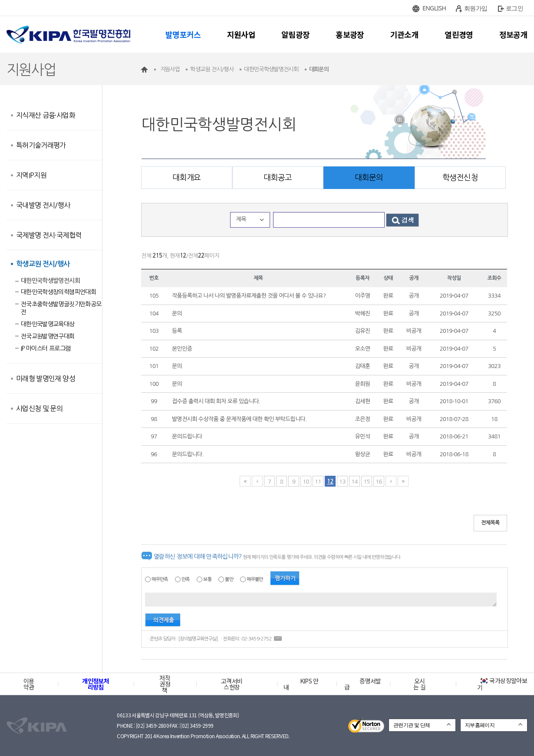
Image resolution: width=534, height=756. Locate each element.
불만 (229, 579)
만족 (186, 579)
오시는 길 (419, 684)
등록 (177, 331)
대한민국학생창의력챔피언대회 (58, 292)
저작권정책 (165, 684)
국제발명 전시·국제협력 (49, 235)
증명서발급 (363, 684)
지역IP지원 (31, 175)
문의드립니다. (188, 454)
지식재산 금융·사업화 (46, 115)
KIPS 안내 (301, 684)
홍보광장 (350, 34)
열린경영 (459, 34)
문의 (177, 313)
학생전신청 (460, 178)
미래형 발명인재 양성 (46, 378)
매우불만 (255, 579)
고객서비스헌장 (232, 684)
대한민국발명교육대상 (48, 324)
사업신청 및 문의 (39, 408)
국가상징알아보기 (502, 684)
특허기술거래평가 (41, 145)
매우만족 (160, 579)
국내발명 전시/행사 (43, 205)
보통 (207, 579)
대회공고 (278, 178)
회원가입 (476, 8)
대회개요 (186, 178)
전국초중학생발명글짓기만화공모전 (61, 308)
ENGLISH (434, 8)
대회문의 (369, 178)
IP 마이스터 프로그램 (46, 348)
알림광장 (295, 34)
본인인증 (182, 349)
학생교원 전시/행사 (43, 264)
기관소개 (404, 34)
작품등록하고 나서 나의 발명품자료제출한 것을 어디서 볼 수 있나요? (249, 296)
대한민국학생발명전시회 (50, 281)
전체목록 (490, 523)
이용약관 (29, 684)
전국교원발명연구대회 (48, 336)
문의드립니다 (187, 436)
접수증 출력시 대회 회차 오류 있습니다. (216, 401)
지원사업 (241, 34)
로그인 (514, 8)
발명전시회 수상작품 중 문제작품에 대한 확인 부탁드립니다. (239, 419)
